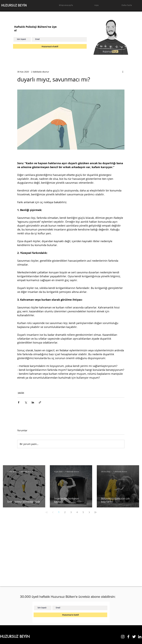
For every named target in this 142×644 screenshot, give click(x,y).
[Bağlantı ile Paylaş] (40, 402)
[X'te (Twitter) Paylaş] (26, 402)
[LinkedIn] (140, 637)
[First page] (47, 512)
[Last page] (95, 512)
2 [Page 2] (65, 512)
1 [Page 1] (59, 512)
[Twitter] (134, 637)
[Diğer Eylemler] (123, 72)
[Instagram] (123, 637)
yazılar (21, 393)
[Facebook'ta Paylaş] (19, 402)
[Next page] (89, 512)
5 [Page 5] (83, 512)
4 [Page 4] (77, 512)
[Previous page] (53, 512)
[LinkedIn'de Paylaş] (33, 402)
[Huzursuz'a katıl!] (50, 46)
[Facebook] (128, 637)
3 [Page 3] (71, 512)
